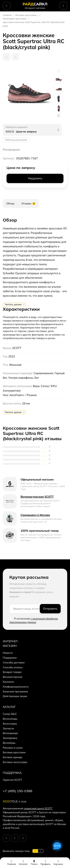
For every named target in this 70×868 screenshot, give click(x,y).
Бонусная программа (15, 691)
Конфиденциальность (16, 687)
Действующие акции (15, 696)
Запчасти (8, 728)
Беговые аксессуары (15, 762)
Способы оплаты (13, 667)
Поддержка (10, 658)
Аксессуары (10, 724)
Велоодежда (10, 733)
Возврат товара (12, 672)
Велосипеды (10, 719)
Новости (8, 653)
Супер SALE (10, 714)
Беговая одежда (13, 757)
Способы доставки (14, 662)
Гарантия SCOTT (12, 780)
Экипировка (10, 738)
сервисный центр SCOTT (38, 808)
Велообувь (9, 743)
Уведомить (35, 178)
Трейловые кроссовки (15, 19)
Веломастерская (13, 677)
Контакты (8, 682)
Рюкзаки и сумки (13, 748)
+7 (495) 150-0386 (18, 791)
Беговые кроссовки (26, 15)
